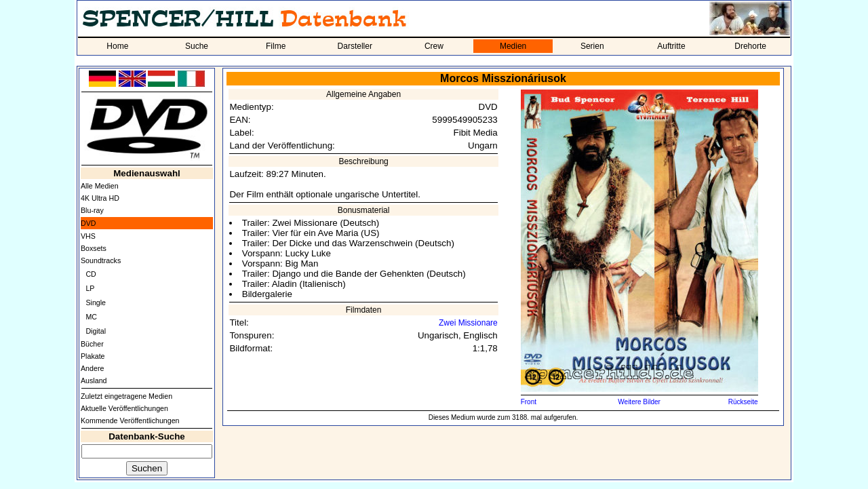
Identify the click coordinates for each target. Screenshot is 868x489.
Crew (434, 46)
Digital (96, 331)
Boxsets (94, 248)
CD (91, 274)
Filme (276, 46)
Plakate (93, 356)
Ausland (94, 380)
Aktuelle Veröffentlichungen (124, 408)
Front (529, 402)
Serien (592, 46)
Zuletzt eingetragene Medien (126, 396)
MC (91, 317)
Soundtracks (101, 260)
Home (117, 46)
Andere (92, 368)
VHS (88, 236)
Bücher (92, 344)
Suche (197, 46)
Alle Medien (100, 186)
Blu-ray (92, 210)
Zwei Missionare (468, 323)
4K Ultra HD (100, 198)
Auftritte (671, 46)
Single (96, 302)
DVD (88, 223)
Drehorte (750, 46)
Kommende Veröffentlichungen (130, 420)
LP (90, 288)
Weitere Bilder (639, 402)
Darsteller (355, 46)
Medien (513, 46)
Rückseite (743, 402)
